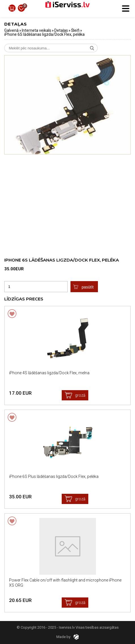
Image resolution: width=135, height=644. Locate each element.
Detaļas (61, 30)
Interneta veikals (37, 30)
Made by (67, 637)
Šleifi (75, 30)
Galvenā (11, 30)
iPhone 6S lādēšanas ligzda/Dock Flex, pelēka (44, 34)
